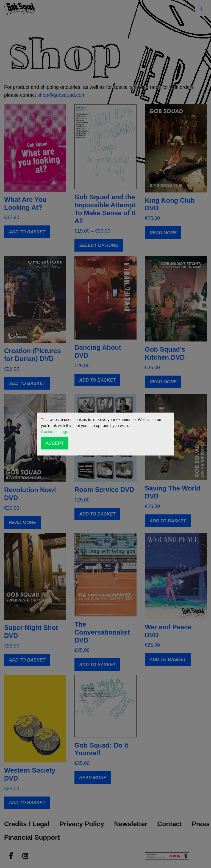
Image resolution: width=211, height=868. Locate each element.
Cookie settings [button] (54, 432)
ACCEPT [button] (55, 443)
